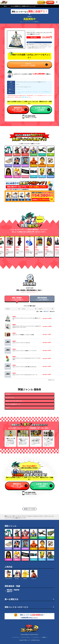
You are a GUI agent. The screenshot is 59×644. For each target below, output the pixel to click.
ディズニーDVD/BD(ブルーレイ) (13, 404)
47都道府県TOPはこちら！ (29, 618)
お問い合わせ (25, 97)
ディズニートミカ (24, 92)
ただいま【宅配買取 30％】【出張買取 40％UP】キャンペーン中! (23, 6)
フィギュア (28, 31)
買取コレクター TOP (10, 516)
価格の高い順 (46, 312)
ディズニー (18, 92)
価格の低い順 (52, 312)
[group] (10, 247)
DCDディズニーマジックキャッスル (34, 92)
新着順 (41, 312)
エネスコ (29, 16)
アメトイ (31, 31)
